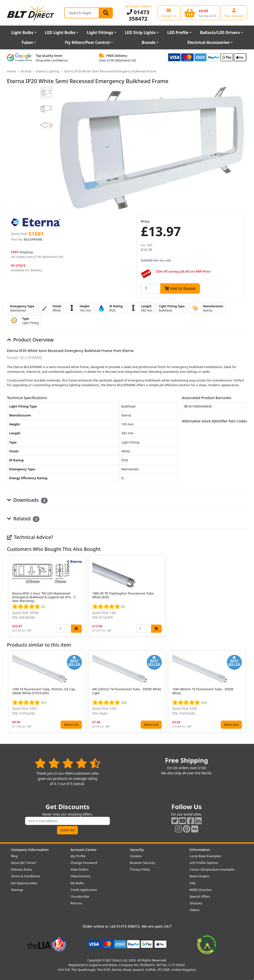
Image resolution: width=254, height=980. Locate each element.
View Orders (79, 869)
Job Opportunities (24, 883)
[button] (243, 596)
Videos (194, 910)
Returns (76, 903)
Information (200, 850)
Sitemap (17, 890)
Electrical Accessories (209, 42)
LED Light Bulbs (60, 32)
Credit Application (84, 890)
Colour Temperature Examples (212, 869)
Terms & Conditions (25, 876)
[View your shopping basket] (201, 13)
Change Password (84, 863)
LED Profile (178, 32)
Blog (14, 856)
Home (11, 71)
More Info (71, 725)
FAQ (192, 883)
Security (137, 850)
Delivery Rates (21, 869)
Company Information (30, 850)
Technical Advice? (30, 537)
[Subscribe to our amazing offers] (67, 821)
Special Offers (200, 896)
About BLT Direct (23, 863)
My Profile (78, 856)
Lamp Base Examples (205, 856)
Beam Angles (199, 876)
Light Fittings (100, 32)
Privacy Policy (140, 869)
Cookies (136, 856)
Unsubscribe (80, 896)
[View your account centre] (234, 13)
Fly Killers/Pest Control (87, 42)
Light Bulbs (22, 32)
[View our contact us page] (169, 13)
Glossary (196, 903)
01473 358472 (138, 15)
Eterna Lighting (48, 71)
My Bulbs (77, 883)
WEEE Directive (201, 890)
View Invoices (80, 876)
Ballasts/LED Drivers (220, 32)
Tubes (27, 42)
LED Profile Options (204, 863)
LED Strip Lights (140, 32)
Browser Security (143, 863)
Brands (149, 42)
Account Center (84, 850)
